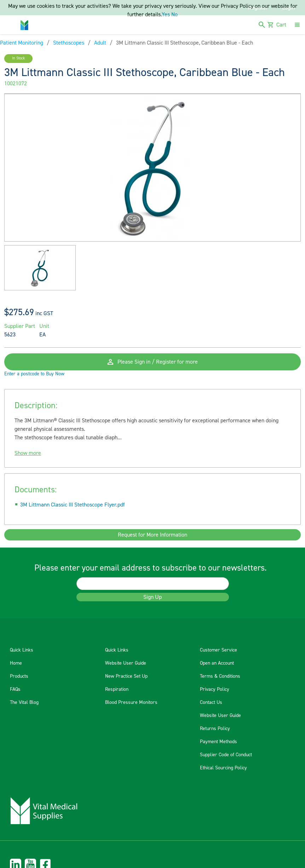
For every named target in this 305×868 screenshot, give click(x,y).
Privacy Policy (215, 689)
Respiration (117, 689)
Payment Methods (218, 742)
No (174, 15)
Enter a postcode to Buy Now (34, 374)
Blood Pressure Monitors (131, 702)
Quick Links (22, 650)
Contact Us (211, 702)
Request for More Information (152, 535)
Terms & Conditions (220, 676)
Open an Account (217, 663)
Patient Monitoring (22, 43)
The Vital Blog (24, 702)
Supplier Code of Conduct (226, 755)
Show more (28, 453)
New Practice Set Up (126, 676)
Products (19, 676)
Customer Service (218, 650)
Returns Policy (215, 729)
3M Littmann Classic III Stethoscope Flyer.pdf (73, 505)
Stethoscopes (69, 43)
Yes (166, 15)
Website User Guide (126, 663)
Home (16, 663)
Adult (100, 43)
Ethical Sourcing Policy (223, 768)
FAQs (15, 689)
